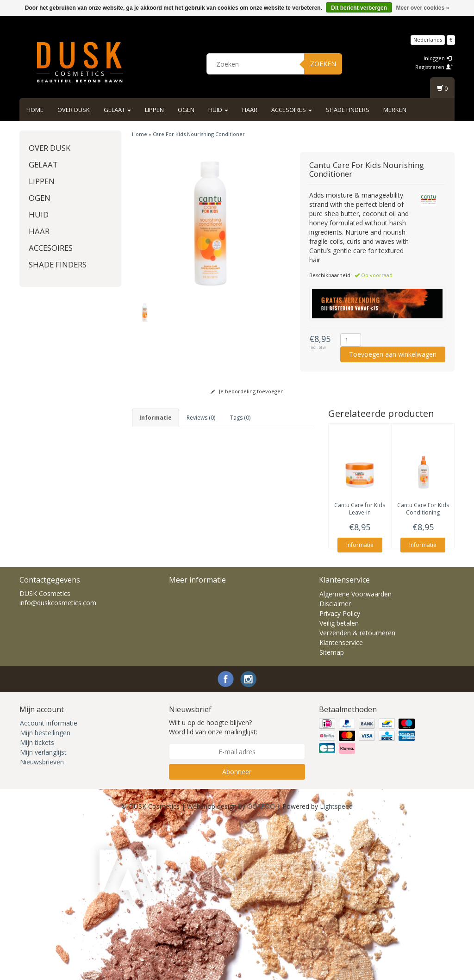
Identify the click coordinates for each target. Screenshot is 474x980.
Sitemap (332, 809)
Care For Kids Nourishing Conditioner (199, 134)
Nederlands (428, 40)
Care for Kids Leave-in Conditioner (360, 513)
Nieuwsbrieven (42, 918)
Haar (250, 110)
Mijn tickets (37, 899)
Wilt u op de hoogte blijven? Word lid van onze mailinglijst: (213, 884)
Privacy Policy (340, 770)
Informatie (360, 545)
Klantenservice (341, 799)
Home (35, 110)
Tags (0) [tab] (240, 418)
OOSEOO (261, 963)
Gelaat (117, 110)
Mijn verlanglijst (43, 909)
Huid (218, 110)
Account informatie (49, 879)
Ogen (186, 110)
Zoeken (323, 64)
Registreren (434, 67)
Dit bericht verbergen (359, 8)
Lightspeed (336, 963)
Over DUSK (74, 110)
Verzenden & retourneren (357, 789)
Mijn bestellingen (45, 889)
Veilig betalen (339, 779)
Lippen (154, 110)
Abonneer (237, 928)
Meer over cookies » (422, 8)
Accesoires (292, 110)
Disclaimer (335, 760)
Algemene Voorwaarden (355, 750)
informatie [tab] (156, 418)
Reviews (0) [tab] (201, 418)
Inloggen (438, 58)
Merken (395, 110)
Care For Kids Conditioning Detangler (423, 513)
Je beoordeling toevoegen (247, 391)
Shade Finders (348, 110)
